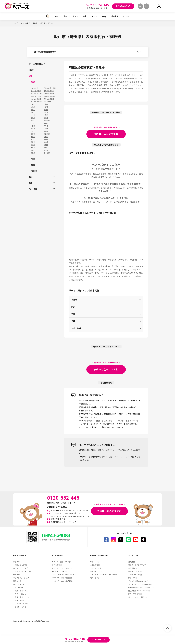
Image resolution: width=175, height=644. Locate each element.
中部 (73, 314)
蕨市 (45, 147)
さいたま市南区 (49, 91)
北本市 (46, 112)
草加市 (46, 145)
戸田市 (46, 129)
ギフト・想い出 (20, 594)
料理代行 (16, 575)
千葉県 (33, 159)
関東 (73, 307)
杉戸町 (46, 137)
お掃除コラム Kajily (135, 575)
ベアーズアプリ (95, 568)
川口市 (33, 123)
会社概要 (132, 562)
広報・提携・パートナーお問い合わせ (104, 575)
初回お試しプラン (21, 565)
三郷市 (46, 104)
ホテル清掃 (56, 565)
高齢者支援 (17, 581)
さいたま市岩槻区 (50, 93)
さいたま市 (34, 88)
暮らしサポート (19, 584)
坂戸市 (46, 118)
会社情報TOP (133, 568)
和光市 (33, 118)
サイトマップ (95, 562)
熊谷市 (33, 142)
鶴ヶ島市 (47, 153)
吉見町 (46, 115)
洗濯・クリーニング (22, 597)
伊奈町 (33, 110)
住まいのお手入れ (21, 604)
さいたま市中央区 (50, 88)
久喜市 (46, 107)
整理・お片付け (20, 600)
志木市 (33, 129)
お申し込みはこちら (123, 6)
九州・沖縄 (76, 328)
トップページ (18, 23)
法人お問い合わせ (96, 571)
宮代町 (33, 120)
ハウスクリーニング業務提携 (62, 578)
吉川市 (33, 115)
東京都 (33, 165)
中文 (146, 6)
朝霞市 (33, 137)
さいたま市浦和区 (50, 96)
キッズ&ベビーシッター (22, 578)
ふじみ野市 (47, 102)
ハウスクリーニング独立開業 (62, 581)
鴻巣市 (33, 153)
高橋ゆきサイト (134, 571)
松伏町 (33, 139)
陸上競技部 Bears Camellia (138, 591)
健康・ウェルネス (21, 591)
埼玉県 (43, 23)
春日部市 (47, 134)
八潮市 (33, 112)
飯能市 (46, 150)
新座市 (46, 131)
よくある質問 (95, 565)
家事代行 (16, 562)
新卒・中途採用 (134, 594)
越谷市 (33, 150)
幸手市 (46, 126)
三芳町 (33, 104)
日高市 (33, 134)
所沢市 (33, 131)
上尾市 (33, 107)
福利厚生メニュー (58, 571)
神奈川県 (34, 171)
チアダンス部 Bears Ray (137, 581)
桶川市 (46, 139)
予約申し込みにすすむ (106, 134)
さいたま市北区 (36, 91)
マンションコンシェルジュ (61, 568)
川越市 (33, 126)
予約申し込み (100, 640)
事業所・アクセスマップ (137, 565)
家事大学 (132, 578)
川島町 (46, 123)
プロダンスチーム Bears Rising (140, 584)
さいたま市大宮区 (37, 93)
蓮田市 (33, 147)
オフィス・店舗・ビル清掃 (61, 562)
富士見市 (47, 120)
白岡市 (33, 145)
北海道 (74, 300)
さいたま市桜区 (36, 96)
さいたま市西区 (49, 99)
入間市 (46, 110)
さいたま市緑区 (36, 99)
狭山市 (46, 142)
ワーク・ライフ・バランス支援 (63, 575)
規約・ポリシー (96, 578)
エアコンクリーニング (23, 571)
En (140, 6)
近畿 (73, 321)
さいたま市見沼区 (37, 102)
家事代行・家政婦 (31, 23)
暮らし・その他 (20, 607)
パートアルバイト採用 (136, 597)
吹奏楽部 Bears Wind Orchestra (140, 587)
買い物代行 (19, 587)
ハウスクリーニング (20, 568)
